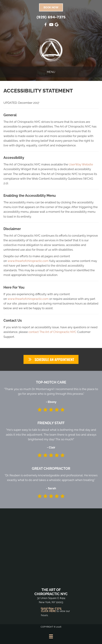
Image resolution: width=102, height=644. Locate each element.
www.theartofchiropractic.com (28, 261)
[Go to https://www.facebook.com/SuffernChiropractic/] (45, 25)
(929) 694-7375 (51, 17)
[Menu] (51, 636)
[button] (51, 359)
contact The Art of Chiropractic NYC (52, 332)
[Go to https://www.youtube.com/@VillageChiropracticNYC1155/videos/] (51, 25)
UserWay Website (81, 164)
